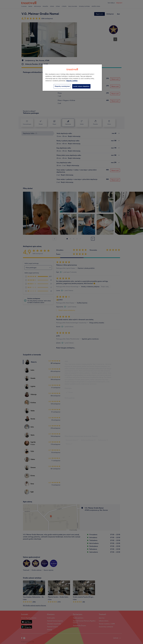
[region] (72, 78)
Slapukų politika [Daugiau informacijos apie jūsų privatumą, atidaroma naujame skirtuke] (72, 81)
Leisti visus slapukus (81, 86)
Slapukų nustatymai (62, 86)
